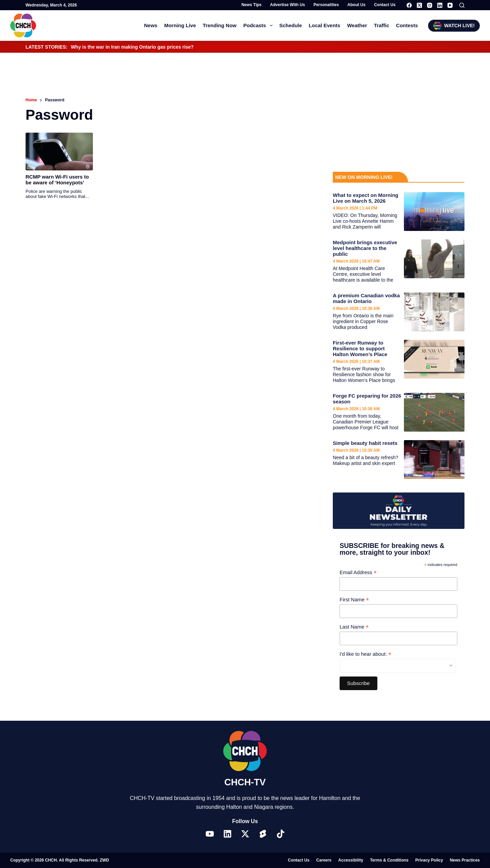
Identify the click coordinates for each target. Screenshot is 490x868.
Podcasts (259, 26)
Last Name (354, 627)
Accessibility (351, 860)
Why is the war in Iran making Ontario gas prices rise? (132, 47)
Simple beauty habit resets (365, 443)
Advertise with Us (288, 5)
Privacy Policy (429, 860)
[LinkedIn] (440, 5)
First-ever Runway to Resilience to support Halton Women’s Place (360, 348)
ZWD (104, 860)
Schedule (291, 25)
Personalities (326, 5)
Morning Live (180, 25)
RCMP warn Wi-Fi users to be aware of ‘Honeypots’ (57, 180)
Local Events (324, 25)
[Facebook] (409, 5)
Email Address (358, 573)
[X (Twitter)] (419, 5)
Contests (407, 25)
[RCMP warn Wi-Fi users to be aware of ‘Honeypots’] (59, 152)
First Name (354, 600)
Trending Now (220, 25)
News (151, 25)
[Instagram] (430, 5)
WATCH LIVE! (454, 26)
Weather (357, 25)
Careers (324, 860)
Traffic (382, 25)
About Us (356, 5)
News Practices (465, 860)
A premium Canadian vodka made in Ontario (366, 298)
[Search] (462, 5)
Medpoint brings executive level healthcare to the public (365, 248)
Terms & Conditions (389, 860)
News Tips (251, 5)
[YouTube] (450, 5)
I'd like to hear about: (365, 654)
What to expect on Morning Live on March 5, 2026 (366, 198)
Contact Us (385, 5)
